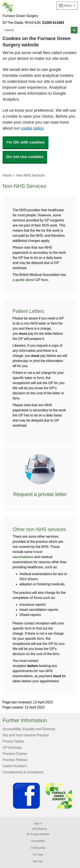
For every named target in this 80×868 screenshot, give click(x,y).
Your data (38, 855)
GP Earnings (12, 747)
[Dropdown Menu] (67, 6)
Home (7, 175)
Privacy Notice (13, 741)
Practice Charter (15, 754)
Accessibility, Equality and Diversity (29, 729)
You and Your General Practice (26, 735)
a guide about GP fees (30, 280)
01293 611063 (53, 23)
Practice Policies (15, 760)
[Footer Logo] (43, 796)
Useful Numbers (15, 766)
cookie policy (32, 128)
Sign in (38, 824)
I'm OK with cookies (25, 142)
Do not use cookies (25, 157)
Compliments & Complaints (23, 772)
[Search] (37, 30)
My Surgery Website (38, 834)
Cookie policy (38, 848)
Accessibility (38, 841)
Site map (38, 861)
